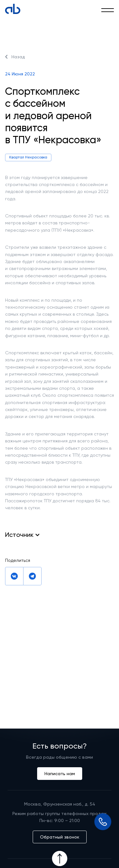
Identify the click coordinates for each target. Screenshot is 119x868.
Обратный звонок (60, 837)
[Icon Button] (60, 858)
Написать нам (60, 774)
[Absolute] (13, 9)
